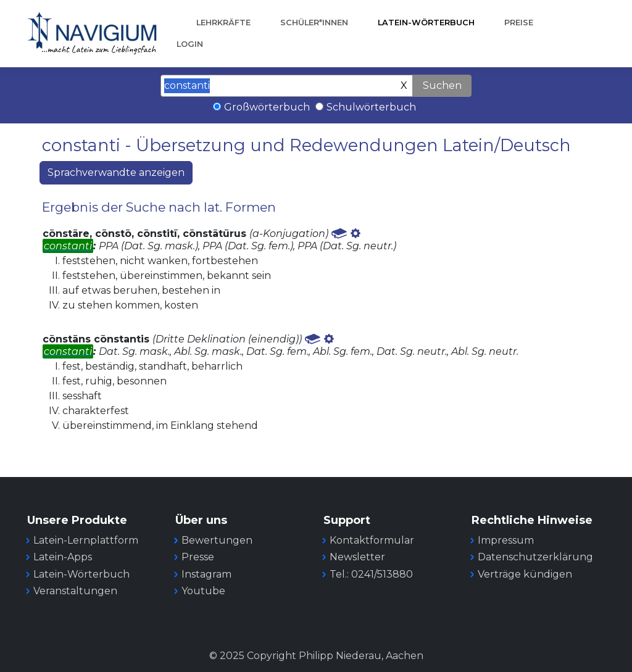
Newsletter (357, 557)
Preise (519, 23)
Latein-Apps (63, 557)
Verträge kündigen (525, 574)
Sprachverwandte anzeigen (116, 172)
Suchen (442, 85)
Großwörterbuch (267, 107)
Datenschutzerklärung (535, 557)
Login (190, 44)
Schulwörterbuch (371, 107)
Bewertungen (217, 540)
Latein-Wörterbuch (426, 23)
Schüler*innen (314, 23)
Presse (198, 557)
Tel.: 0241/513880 (371, 574)
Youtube (203, 591)
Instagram (206, 574)
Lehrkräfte (223, 23)
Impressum (506, 540)
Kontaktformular (372, 540)
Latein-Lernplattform (86, 540)
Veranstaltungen (75, 591)
